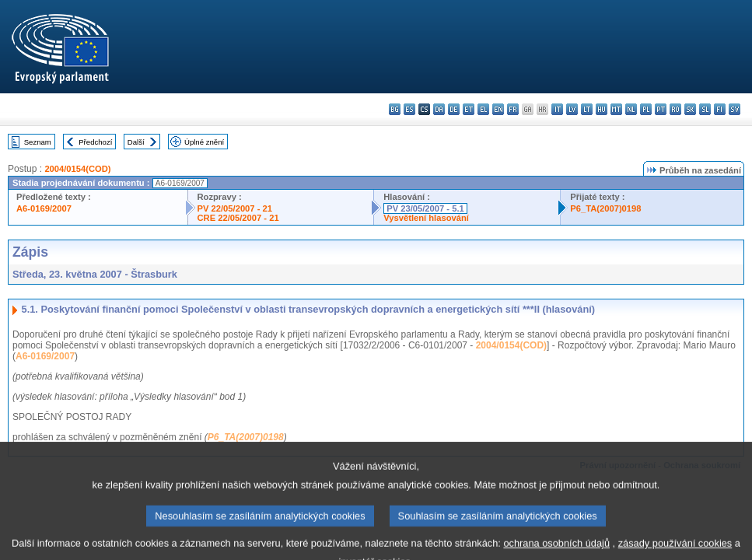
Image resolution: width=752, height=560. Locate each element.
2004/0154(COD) (77, 169)
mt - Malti (616, 109)
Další (136, 142)
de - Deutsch (454, 109)
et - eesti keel (469, 109)
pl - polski (646, 109)
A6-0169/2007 (44, 208)
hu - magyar (602, 109)
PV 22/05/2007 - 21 (235, 208)
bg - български (395, 109)
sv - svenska (735, 109)
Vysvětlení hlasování (426, 218)
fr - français (513, 109)
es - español (409, 109)
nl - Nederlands (631, 109)
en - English (498, 109)
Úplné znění (204, 142)
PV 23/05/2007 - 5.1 (425, 208)
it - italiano (557, 109)
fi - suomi (720, 109)
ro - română (675, 109)
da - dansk (439, 109)
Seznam (38, 142)
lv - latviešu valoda (572, 109)
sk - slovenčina (690, 109)
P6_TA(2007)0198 (605, 208)
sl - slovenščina (705, 109)
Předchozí (95, 142)
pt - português (661, 109)
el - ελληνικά (483, 109)
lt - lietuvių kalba (587, 109)
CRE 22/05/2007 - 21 (238, 218)
